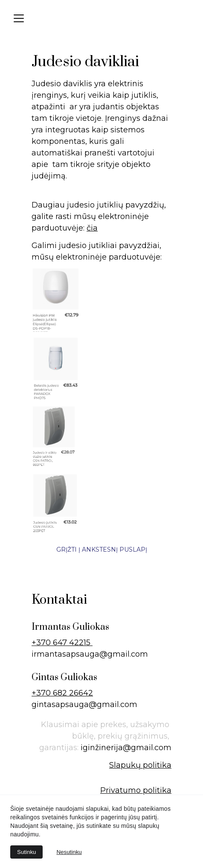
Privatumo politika (136, 790)
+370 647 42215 (62, 643)
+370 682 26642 (62, 693)
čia (92, 228)
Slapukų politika (140, 765)
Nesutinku (69, 852)
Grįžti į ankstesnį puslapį (102, 549)
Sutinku (26, 852)
